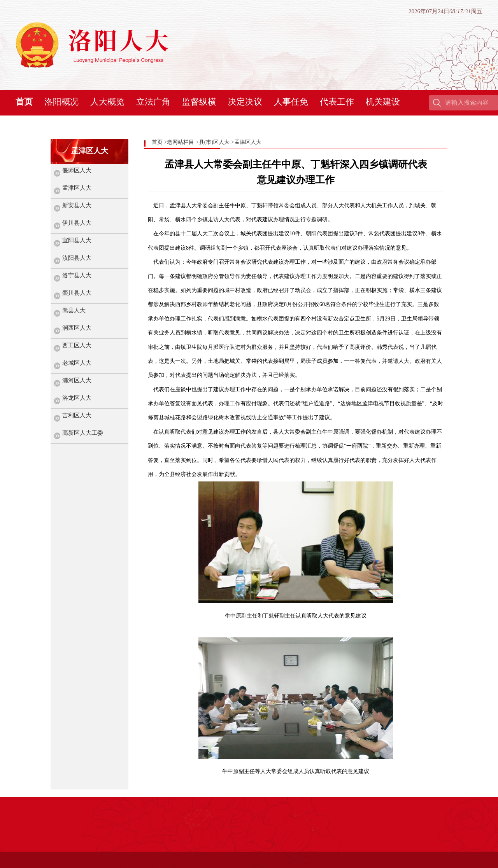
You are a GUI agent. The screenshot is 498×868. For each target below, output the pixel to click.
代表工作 (337, 102)
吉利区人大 (77, 415)
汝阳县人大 (77, 258)
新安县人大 (77, 205)
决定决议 (245, 102)
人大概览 (107, 102)
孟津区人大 (77, 188)
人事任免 (291, 102)
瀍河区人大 (77, 380)
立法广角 (153, 102)
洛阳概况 (61, 102)
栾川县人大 (77, 293)
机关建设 (383, 102)
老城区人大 (77, 363)
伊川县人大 (77, 223)
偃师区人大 (77, 170)
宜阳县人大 (77, 240)
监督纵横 (199, 102)
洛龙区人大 (77, 398)
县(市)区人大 (214, 142)
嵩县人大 (74, 310)
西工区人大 (77, 345)
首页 (24, 102)
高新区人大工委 (83, 433)
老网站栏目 (181, 142)
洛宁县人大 (77, 275)
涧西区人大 (77, 328)
